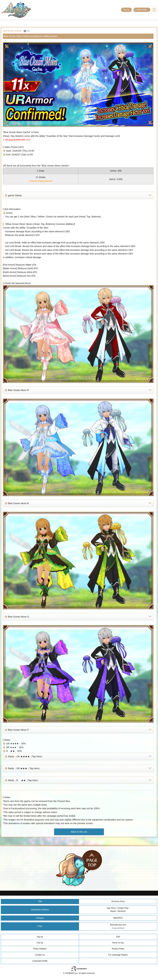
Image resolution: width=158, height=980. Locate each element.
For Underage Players (118, 955)
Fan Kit (40, 943)
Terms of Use (118, 943)
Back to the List (79, 832)
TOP (118, 937)
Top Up (126, 10)
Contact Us (40, 955)
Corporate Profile (40, 961)
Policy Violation (40, 949)
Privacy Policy (118, 949)
